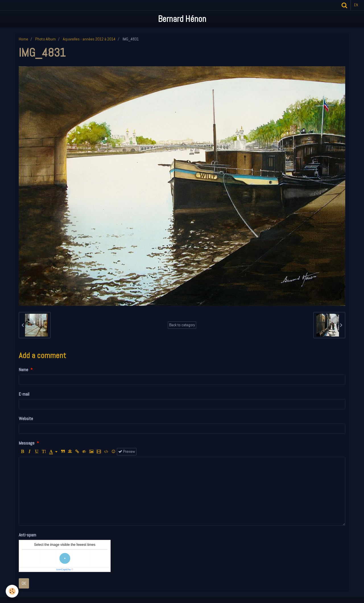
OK (24, 583)
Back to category (182, 325)
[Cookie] (12, 591)
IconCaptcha (64, 569)
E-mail (24, 394)
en (356, 5)
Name (23, 370)
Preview (127, 452)
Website (26, 419)
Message (27, 443)
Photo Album (45, 39)
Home (23, 39)
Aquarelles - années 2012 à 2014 (89, 39)
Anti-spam (27, 535)
